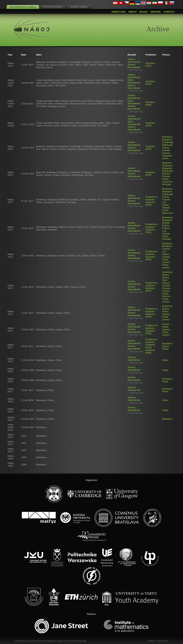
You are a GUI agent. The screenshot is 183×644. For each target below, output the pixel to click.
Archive (156, 12)
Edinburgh (168, 145)
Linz (164, 202)
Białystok (167, 163)
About (133, 12)
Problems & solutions (151, 198)
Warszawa (168, 213)
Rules (144, 12)
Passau (166, 153)
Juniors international (134, 61)
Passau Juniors (166, 290)
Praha (165, 179)
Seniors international (134, 66)
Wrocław (167, 184)
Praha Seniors (166, 261)
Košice (166, 148)
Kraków (166, 150)
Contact (169, 12)
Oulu (165, 280)
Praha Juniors (166, 266)
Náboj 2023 (119, 12)
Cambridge (168, 142)
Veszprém (167, 156)
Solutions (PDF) (150, 65)
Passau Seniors (166, 284)
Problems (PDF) (150, 346)
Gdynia (166, 223)
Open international (134, 81)
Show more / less (136, 70)
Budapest (167, 140)
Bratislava (167, 137)
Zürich (165, 158)
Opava (166, 205)
